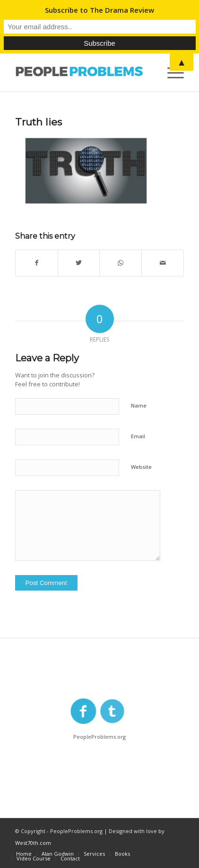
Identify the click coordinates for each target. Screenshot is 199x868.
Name (139, 405)
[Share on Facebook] (37, 263)
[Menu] (171, 73)
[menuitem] (24, 854)
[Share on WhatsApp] (121, 263)
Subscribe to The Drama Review (99, 10)
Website (141, 467)
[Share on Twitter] (79, 263)
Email (138, 436)
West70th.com (33, 843)
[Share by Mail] (163, 263)
